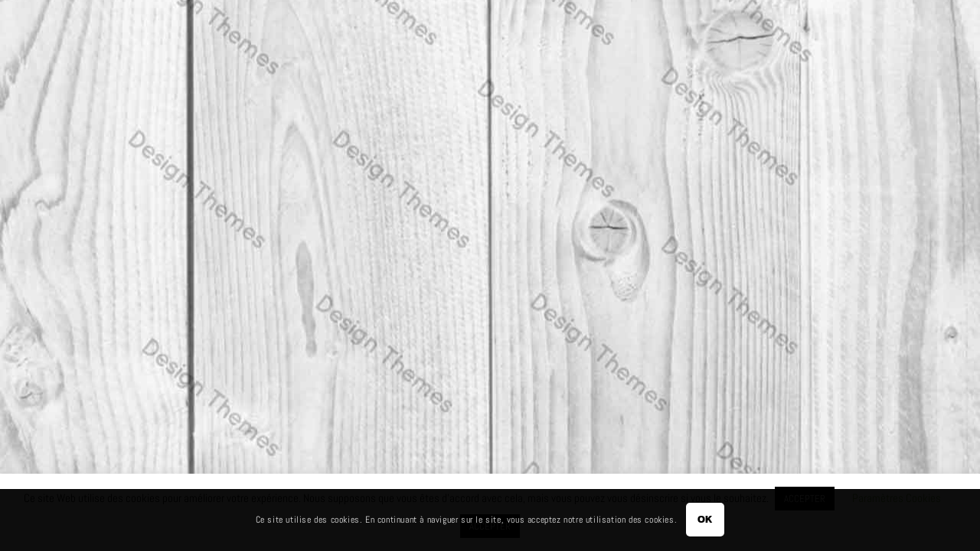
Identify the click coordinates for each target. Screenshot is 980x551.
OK (706, 519)
